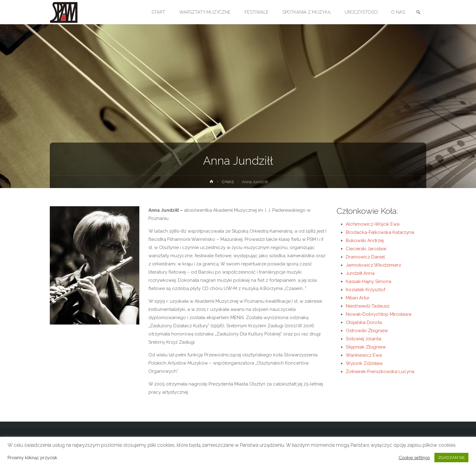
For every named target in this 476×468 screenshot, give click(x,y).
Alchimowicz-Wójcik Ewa (373, 224)
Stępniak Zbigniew (366, 347)
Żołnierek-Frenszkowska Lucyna (380, 372)
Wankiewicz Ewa (364, 355)
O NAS (228, 182)
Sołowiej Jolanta (364, 339)
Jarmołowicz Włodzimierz (373, 265)
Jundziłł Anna (360, 273)
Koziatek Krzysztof (365, 290)
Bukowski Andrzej (365, 241)
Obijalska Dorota (364, 322)
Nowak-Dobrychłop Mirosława (379, 314)
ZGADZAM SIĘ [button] (451, 458)
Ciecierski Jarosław (366, 249)
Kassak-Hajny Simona (369, 281)
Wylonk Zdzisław (364, 363)
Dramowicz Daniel (365, 257)
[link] (417, 12)
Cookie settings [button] (414, 458)
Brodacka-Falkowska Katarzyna (380, 232)
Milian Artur (358, 298)
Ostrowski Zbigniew (367, 331)
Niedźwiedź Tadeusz (368, 306)
